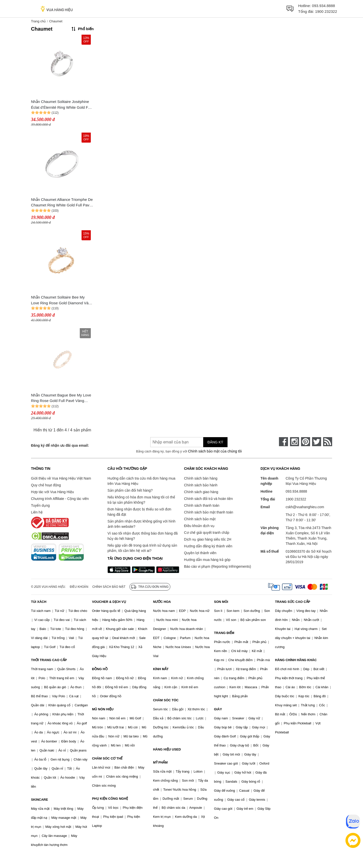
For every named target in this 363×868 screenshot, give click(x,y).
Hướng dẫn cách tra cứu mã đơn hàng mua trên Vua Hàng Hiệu (141, 481)
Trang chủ (39, 21)
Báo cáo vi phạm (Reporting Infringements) (218, 566)
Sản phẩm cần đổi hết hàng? (130, 490)
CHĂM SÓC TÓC (166, 700)
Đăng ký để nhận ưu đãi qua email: (60, 445)
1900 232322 (326, 11)
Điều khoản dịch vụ (199, 526)
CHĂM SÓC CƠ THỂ (107, 758)
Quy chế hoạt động (46, 485)
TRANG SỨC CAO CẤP (293, 602)
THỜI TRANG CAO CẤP (49, 660)
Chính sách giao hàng (201, 492)
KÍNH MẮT (161, 669)
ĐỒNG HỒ (100, 669)
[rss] (328, 442)
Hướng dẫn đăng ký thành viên (208, 546)
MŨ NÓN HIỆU (103, 709)
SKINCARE (40, 800)
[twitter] (317, 442)
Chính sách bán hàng (201, 478)
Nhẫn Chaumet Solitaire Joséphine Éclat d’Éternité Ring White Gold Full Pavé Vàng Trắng (62, 105)
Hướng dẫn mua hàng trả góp (207, 560)
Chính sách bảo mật (200, 519)
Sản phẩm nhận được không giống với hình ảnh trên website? (142, 524)
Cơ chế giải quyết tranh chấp (207, 533)
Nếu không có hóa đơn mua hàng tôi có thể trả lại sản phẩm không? (141, 500)
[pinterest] (306, 442)
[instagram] (295, 442)
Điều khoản (79, 587)
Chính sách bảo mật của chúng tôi (215, 451)
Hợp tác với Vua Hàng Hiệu (53, 492)
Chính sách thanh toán (202, 505)
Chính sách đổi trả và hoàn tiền (208, 499)
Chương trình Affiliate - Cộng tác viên (60, 499)
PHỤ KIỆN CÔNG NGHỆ (110, 799)
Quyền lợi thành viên (200, 553)
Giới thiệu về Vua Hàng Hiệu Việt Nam (61, 478)
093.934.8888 (324, 6)
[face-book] (283, 442)
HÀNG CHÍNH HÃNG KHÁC (296, 660)
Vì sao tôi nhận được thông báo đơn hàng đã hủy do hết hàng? (143, 536)
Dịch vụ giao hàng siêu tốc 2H (208, 539)
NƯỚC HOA (162, 602)
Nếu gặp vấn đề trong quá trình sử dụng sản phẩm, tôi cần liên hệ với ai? (142, 548)
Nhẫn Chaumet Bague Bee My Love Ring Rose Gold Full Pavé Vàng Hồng (61, 398)
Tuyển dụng (41, 505)
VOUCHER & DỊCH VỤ (109, 602)
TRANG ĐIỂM (224, 633)
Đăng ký (215, 442)
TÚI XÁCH (39, 602)
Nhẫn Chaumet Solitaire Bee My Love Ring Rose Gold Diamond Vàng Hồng (62, 300)
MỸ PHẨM (160, 762)
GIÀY (218, 709)
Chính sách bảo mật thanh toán (209, 512)
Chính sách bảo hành (201, 485)
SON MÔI (221, 602)
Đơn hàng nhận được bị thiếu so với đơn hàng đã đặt (139, 512)
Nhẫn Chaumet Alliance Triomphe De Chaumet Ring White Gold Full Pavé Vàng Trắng (62, 203)
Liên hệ (37, 512)
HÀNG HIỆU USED (167, 749)
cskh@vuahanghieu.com (305, 507)
